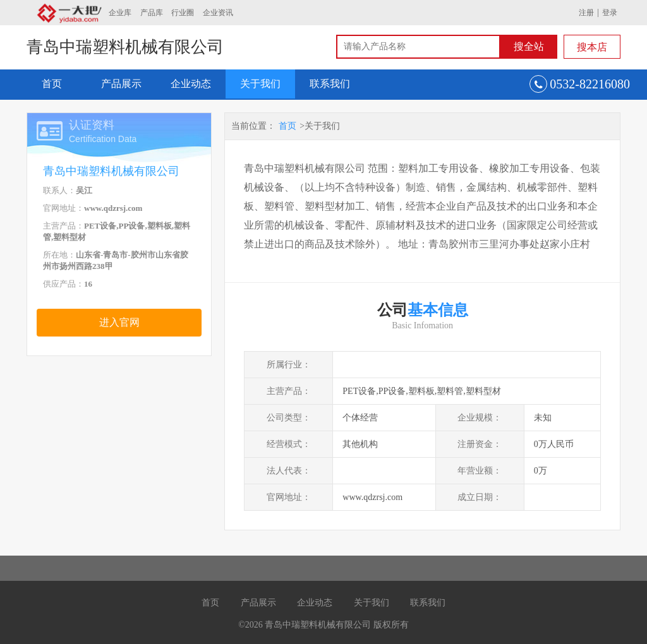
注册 (586, 13)
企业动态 (191, 84)
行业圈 (183, 13)
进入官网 (119, 322)
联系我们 (330, 84)
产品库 (152, 13)
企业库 (120, 13)
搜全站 (529, 46)
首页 (52, 84)
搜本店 (592, 47)
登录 (610, 13)
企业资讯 (218, 13)
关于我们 (260, 84)
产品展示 (121, 84)
